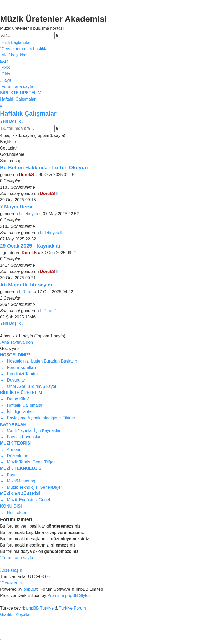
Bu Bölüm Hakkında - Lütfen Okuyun (44, 168)
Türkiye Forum (72, 608)
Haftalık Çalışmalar (28, 113)
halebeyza (29, 214)
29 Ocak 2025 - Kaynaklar (30, 246)
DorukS (26, 175)
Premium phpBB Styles (69, 596)
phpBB (30, 589)
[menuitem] (24, 49)
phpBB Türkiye (40, 608)
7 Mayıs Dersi (16, 207)
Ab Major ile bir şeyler (26, 285)
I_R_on (26, 292)
